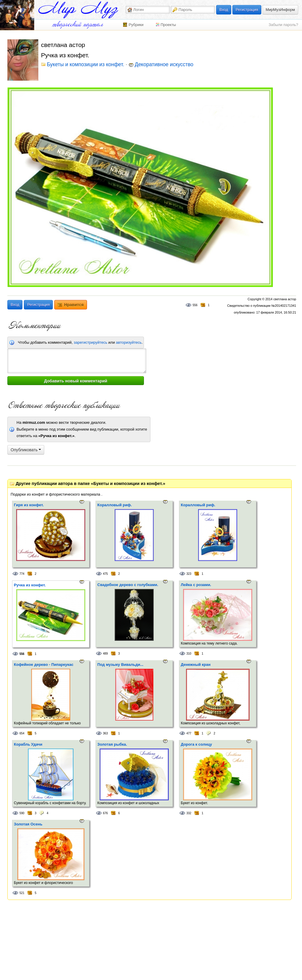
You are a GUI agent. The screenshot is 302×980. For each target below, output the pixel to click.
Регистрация (247, 10)
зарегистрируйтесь (91, 342)
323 (189, 574)
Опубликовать (26, 450)
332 (189, 813)
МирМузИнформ (280, 10)
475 (105, 574)
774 (22, 574)
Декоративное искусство (164, 65)
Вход (224, 10)
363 (105, 733)
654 (22, 733)
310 (189, 654)
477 (189, 733)
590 (22, 813)
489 (105, 654)
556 (195, 305)
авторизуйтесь (129, 342)
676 (105, 813)
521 (22, 893)
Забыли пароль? (283, 25)
